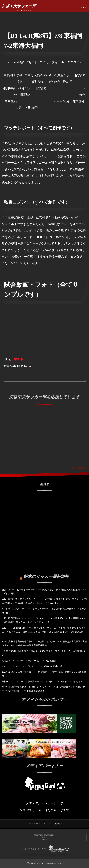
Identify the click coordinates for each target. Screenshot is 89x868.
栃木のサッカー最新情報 (46, 575)
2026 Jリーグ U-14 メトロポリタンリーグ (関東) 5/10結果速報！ (33, 666)
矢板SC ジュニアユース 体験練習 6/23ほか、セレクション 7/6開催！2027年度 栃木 (42, 681)
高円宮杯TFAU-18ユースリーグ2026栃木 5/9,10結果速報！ (30, 661)
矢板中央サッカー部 (19, 6)
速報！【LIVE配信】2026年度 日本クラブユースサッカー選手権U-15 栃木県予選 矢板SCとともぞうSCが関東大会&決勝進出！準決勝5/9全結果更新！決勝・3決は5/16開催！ (44, 632)
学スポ (19, 359)
